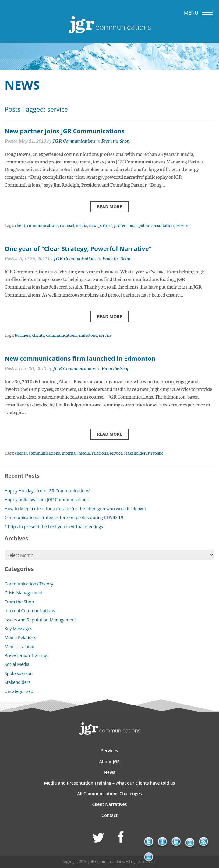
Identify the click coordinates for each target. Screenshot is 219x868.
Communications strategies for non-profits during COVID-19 (64, 517)
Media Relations (20, 637)
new (93, 225)
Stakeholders (18, 682)
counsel (67, 225)
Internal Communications (30, 611)
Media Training (19, 647)
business (23, 335)
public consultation (156, 225)
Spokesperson (19, 673)
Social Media (17, 664)
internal (69, 453)
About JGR (110, 762)
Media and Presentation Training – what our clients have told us (110, 783)
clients (38, 335)
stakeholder (135, 453)
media (81, 225)
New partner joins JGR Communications (65, 131)
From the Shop (115, 141)
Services (109, 751)
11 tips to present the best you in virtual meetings (54, 527)
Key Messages (18, 629)
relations (100, 453)
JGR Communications (74, 141)
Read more (109, 207)
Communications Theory (29, 584)
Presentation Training (26, 655)
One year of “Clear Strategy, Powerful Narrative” (78, 249)
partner (105, 225)
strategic (155, 453)
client (20, 225)
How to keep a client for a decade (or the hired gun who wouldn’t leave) (75, 509)
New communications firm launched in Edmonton (80, 358)
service (182, 225)
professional (125, 225)
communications (43, 225)
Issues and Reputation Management (40, 620)
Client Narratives (110, 804)
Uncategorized (19, 691)
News (109, 772)
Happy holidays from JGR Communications (47, 499)
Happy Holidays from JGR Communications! (47, 491)
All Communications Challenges (109, 794)
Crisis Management (24, 593)
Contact (109, 815)
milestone (88, 335)
